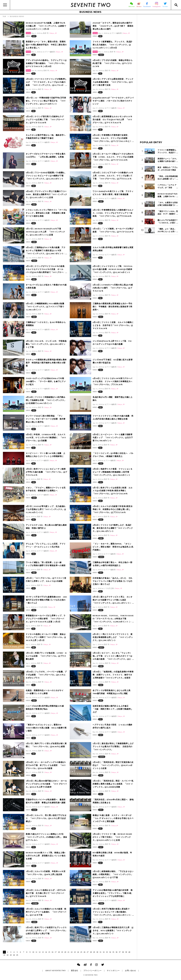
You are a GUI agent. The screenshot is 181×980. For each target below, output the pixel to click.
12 (40, 952)
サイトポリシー (113, 971)
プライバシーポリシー (93, 971)
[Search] (176, 5)
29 (94, 952)
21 (68, 952)
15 (49, 952)
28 (91, 952)
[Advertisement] (159, 61)
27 (88, 952)
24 (78, 952)
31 (100, 952)
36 (116, 952)
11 (36, 952)
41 (4, 955)
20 (65, 952)
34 (110, 952)
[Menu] (5, 5)
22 (72, 952)
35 (113, 952)
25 (81, 952)
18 (59, 952)
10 (33, 952)
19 (62, 952)
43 (11, 955)
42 (8, 955)
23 (75, 952)
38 (123, 952)
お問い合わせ (130, 971)
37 (120, 952)
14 (46, 952)
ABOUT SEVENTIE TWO (55, 971)
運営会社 (75, 971)
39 (126, 952)
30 (97, 952)
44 (14, 955)
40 (129, 952)
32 (104, 952)
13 (43, 952)
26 (84, 952)
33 (107, 952)
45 (17, 955)
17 (56, 952)
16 (52, 952)
